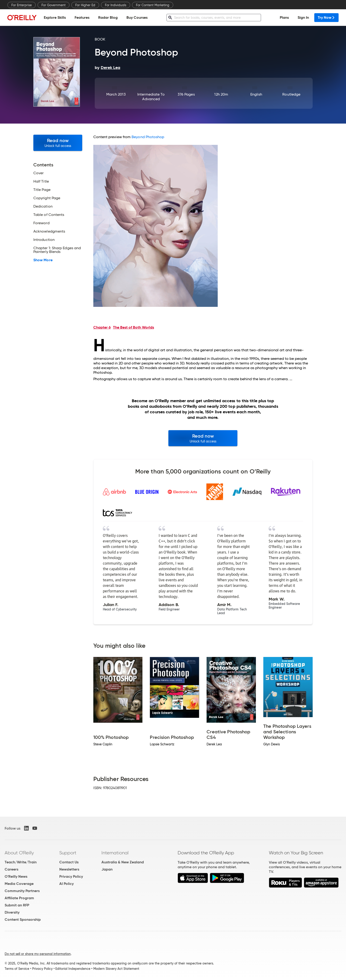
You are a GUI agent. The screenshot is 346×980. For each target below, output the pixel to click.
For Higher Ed (85, 5)
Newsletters (69, 869)
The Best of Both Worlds (134, 327)
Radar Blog (108, 17)
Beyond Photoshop (148, 137)
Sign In (303, 17)
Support (68, 853)
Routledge (291, 94)
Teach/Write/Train (21, 862)
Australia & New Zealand (123, 862)
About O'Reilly (19, 853)
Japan (107, 869)
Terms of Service (17, 969)
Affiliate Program (19, 898)
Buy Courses (137, 17)
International (115, 853)
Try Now (326, 17)
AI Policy (66, 884)
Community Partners (22, 891)
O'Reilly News (16, 876)
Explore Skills (55, 17)
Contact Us (69, 862)
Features (82, 17)
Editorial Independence (73, 969)
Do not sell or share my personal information (38, 954)
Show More (43, 260)
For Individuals (116, 5)
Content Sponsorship (23, 919)
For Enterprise (22, 5)
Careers (11, 869)
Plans (284, 17)
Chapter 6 (102, 327)
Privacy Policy (71, 876)
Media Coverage (19, 884)
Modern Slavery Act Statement (116, 969)
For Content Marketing (153, 5)
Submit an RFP (17, 905)
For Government (53, 5)
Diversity (12, 912)
